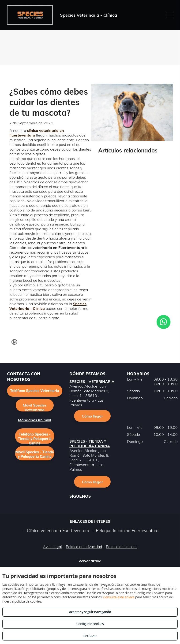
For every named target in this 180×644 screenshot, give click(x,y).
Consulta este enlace (119, 597)
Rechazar (90, 636)
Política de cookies (122, 547)
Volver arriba (90, 561)
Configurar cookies (90, 624)
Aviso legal (52, 547)
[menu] (170, 15)
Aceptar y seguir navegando (90, 612)
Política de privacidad (84, 547)
